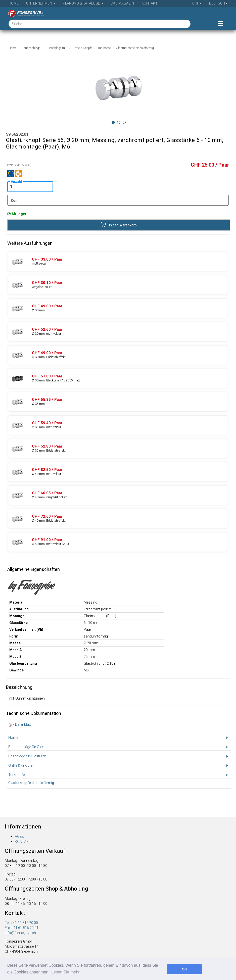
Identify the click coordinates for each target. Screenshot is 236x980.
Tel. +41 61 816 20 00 (21, 923)
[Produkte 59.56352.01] (118, 402)
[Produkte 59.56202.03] (118, 285)
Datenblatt (23, 724)
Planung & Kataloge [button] (83, 3)
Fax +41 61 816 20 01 (22, 928)
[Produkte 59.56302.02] (118, 332)
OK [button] (184, 969)
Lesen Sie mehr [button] (66, 972)
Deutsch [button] (218, 3)
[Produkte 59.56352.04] (118, 449)
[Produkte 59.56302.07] (118, 378)
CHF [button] (197, 3)
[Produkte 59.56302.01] (118, 308)
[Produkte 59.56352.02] (118, 425)
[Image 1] (119, 122)
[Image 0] (113, 122)
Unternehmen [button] (41, 3)
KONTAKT (23, 842)
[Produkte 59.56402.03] (118, 495)
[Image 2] (124, 122)
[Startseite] (24, 13)
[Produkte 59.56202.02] (118, 262)
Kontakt (150, 3)
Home (14, 3)
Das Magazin (122, 3)
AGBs (19, 837)
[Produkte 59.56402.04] (118, 519)
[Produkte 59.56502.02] (118, 542)
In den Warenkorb (119, 225)
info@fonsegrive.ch (20, 933)
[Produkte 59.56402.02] (118, 472)
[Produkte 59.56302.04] (118, 355)
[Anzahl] (30, 187)
